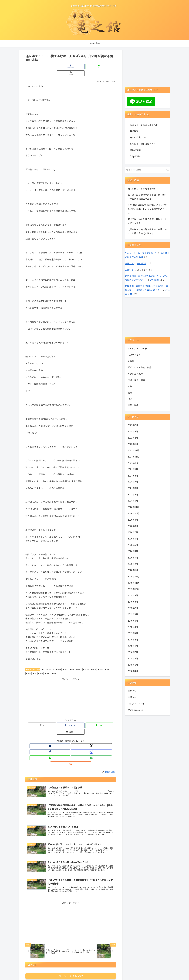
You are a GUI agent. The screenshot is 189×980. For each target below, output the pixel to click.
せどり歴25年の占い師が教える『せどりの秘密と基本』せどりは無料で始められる (147, 209)
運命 (47, 667)
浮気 (100, 663)
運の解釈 (134, 131)
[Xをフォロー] (60, 733)
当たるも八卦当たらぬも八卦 (144, 125)
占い (79, 663)
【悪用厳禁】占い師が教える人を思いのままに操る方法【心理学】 (147, 231)
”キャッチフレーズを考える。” (141, 253)
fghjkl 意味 (135, 156)
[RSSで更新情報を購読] (87, 733)
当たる (86, 663)
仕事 (72, 663)
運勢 (41, 667)
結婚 (29, 667)
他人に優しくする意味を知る (142, 189)
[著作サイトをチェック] (54, 733)
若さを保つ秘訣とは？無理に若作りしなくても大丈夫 (147, 221)
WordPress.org (135, 710)
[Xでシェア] (48, 67)
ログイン (132, 691)
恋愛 (94, 663)
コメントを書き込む (71, 951)
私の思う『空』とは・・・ (143, 144)
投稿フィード (134, 697)
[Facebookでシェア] (63, 67)
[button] (93, 67)
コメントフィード (136, 704)
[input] (148, 170)
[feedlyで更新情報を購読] (82, 733)
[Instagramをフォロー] (71, 733)
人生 (65, 663)
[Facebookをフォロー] (65, 733)
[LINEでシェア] (78, 67)
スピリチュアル (48, 663)
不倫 (59, 663)
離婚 (54, 667)
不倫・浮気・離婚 (33, 663)
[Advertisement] (71, 691)
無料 (107, 663)
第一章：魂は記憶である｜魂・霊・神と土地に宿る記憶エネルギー (147, 197)
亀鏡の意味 (135, 150)
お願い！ (129, 263)
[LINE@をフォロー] (76, 733)
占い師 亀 (142, 263)
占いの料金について (140, 137)
